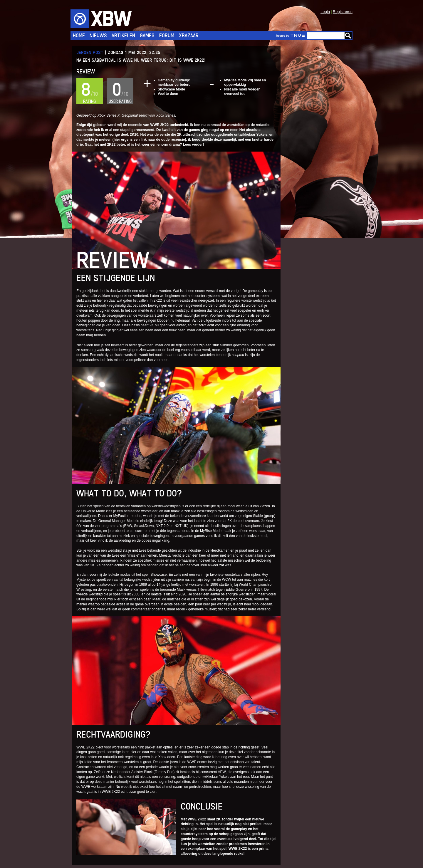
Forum (167, 35)
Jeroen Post (90, 52)
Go (348, 36)
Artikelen (123, 35)
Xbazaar (189, 35)
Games (147, 35)
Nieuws (98, 35)
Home (79, 35)
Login (325, 12)
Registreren (343, 12)
